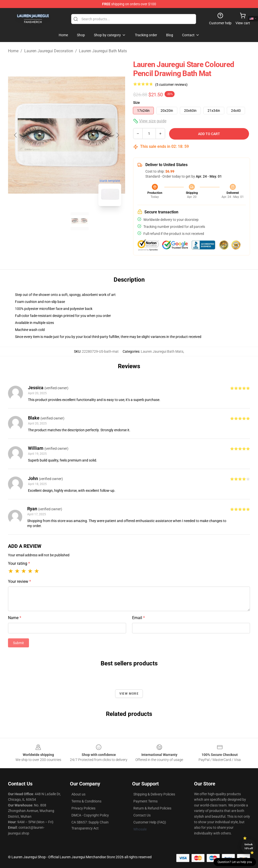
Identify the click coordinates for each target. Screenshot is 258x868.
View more (129, 694)
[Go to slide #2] (80, 221)
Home (13, 51)
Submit (18, 643)
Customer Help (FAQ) (150, 822)
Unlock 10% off (249, 846)
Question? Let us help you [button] (235, 862)
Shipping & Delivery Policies (154, 794)
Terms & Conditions (86, 801)
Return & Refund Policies (152, 808)
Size (136, 103)
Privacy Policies (83, 808)
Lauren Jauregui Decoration (49, 51)
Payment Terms (145, 801)
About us (78, 794)
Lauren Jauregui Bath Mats (103, 51)
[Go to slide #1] (54, 221)
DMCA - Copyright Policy (90, 815)
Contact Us (142, 815)
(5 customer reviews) (171, 85)
